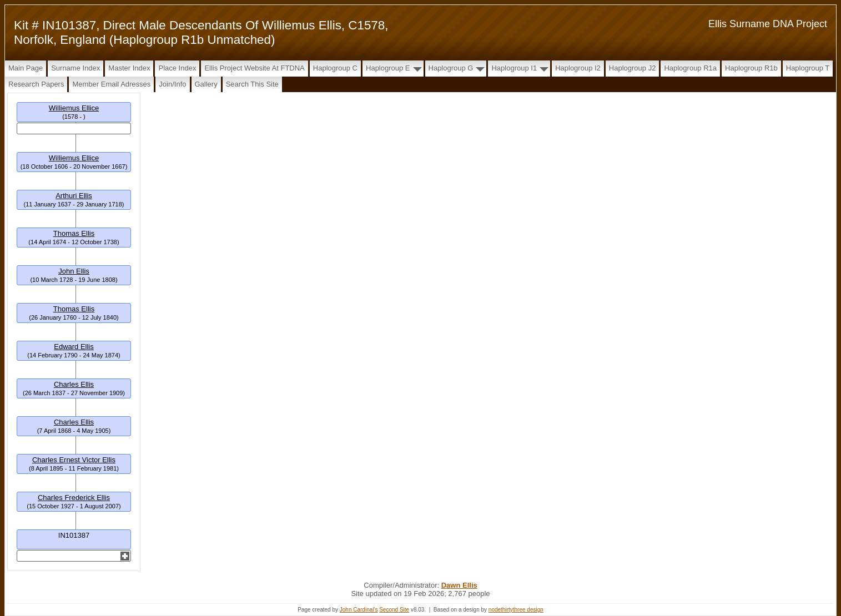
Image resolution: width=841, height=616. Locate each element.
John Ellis (74, 271)
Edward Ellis (74, 347)
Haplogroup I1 (514, 68)
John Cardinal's (359, 610)
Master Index (129, 68)
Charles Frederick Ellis (74, 498)
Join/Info (172, 84)
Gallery (206, 84)
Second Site (394, 610)
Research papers (36, 84)
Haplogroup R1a (690, 68)
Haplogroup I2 (578, 68)
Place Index (177, 68)
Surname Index (75, 68)
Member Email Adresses (111, 84)
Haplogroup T (808, 68)
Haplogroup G (451, 68)
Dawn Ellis (459, 585)
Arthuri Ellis (74, 196)
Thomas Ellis (74, 233)
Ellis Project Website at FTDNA (254, 68)
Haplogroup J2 (633, 68)
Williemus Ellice (74, 108)
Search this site (252, 84)
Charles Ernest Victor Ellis (74, 460)
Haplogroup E (388, 68)
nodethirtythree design (516, 610)
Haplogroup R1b (751, 68)
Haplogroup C (335, 68)
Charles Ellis (74, 384)
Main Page (26, 68)
